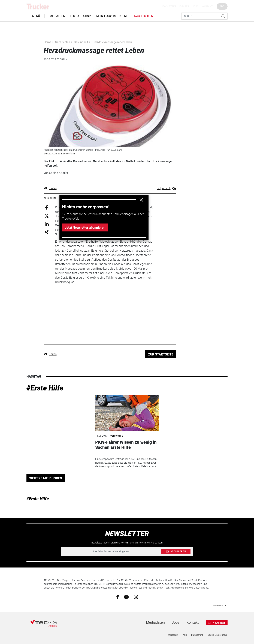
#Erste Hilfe (45, 388)
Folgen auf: (166, 188)
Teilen (50, 188)
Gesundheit (81, 42)
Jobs (195, 6)
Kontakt (207, 6)
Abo (222, 6)
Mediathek (57, 16)
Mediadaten (155, 622)
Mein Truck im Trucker (113, 16)
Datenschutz (197, 635)
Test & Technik (81, 16)
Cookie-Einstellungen (218, 635)
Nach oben (220, 606)
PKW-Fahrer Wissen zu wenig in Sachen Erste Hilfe (126, 445)
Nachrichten (144, 16)
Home (47, 42)
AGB (185, 635)
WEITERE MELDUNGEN (46, 478)
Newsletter (169, 6)
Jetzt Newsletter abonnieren (85, 227)
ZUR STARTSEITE (161, 354)
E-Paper (184, 6)
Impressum (173, 635)
